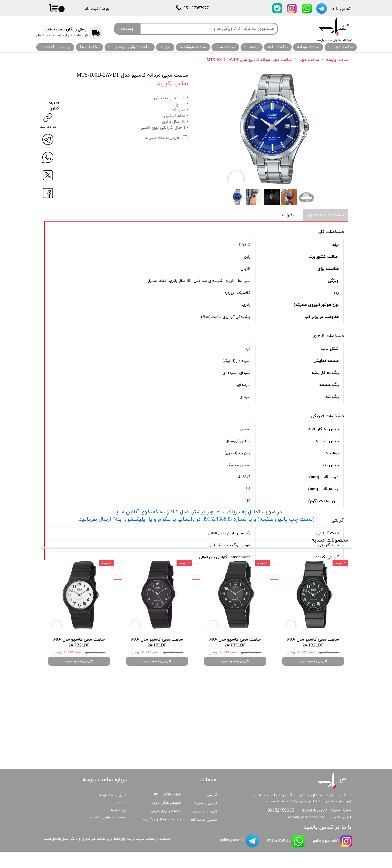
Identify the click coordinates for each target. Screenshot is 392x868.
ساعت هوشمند (193, 47)
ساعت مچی (343, 47)
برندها (254, 47)
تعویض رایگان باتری (167, 819)
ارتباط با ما (119, 826)
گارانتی (212, 811)
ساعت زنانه (278, 47)
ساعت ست (225, 47)
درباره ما (120, 819)
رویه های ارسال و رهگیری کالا (160, 836)
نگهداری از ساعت (205, 828)
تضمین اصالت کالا (204, 836)
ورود (105, 9)
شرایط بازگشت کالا (167, 811)
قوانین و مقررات (205, 820)
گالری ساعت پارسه (113, 811)
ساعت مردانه (308, 47)
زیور (167, 47)
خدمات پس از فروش (166, 827)
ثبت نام (91, 9)
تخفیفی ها (89, 47)
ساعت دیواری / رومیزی (132, 47)
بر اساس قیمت (57, 47)
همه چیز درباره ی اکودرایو (108, 834)
